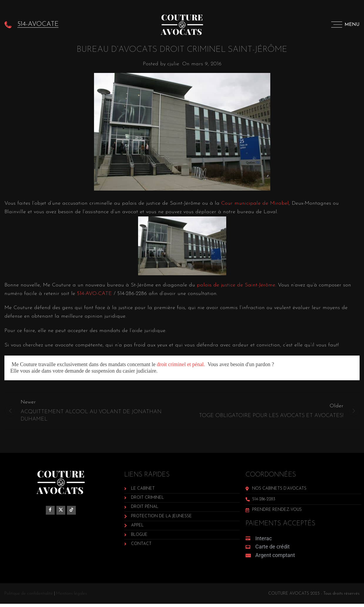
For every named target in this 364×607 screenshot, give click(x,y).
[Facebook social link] (50, 513)
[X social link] (61, 513)
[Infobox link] (31, 24)
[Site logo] (182, 23)
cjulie (173, 64)
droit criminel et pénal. (180, 365)
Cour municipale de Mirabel (255, 203)
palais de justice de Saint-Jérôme (236, 285)
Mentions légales (72, 597)
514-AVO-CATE (94, 294)
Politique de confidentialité (29, 597)
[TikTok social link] (71, 513)
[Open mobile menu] (345, 24)
